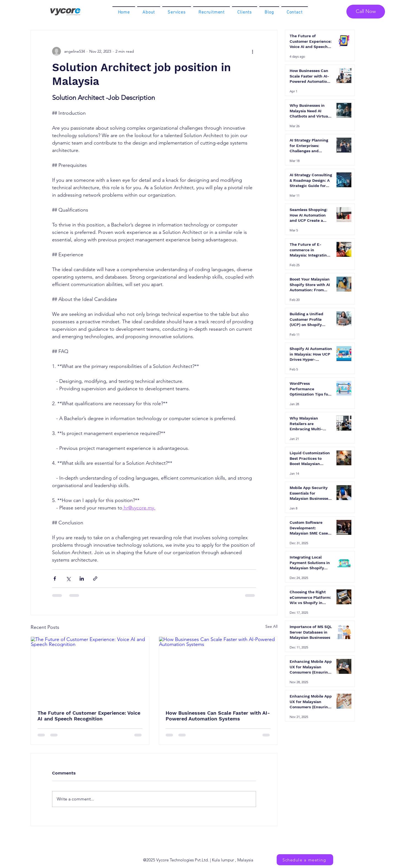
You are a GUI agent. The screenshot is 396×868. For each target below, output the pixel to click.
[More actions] (253, 51)
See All (271, 626)
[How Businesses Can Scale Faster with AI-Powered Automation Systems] (218, 670)
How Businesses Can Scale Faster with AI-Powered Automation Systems (218, 716)
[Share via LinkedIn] (82, 579)
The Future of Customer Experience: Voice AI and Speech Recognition (89, 716)
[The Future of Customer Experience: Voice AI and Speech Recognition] (90, 670)
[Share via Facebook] (55, 579)
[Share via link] (95, 579)
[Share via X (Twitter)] (68, 579)
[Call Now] (366, 12)
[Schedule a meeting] (305, 860)
